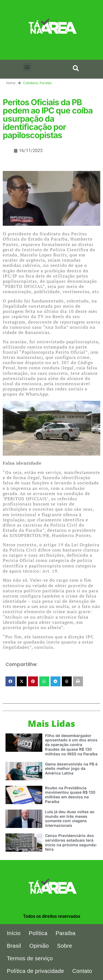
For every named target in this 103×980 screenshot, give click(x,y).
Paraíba (46, 83)
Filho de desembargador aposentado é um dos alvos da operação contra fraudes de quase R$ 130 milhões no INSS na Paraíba (71, 745)
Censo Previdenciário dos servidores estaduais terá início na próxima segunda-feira (71, 842)
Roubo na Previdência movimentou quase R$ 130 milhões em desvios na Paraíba (70, 795)
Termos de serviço (30, 958)
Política (38, 933)
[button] (27, 67)
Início (14, 933)
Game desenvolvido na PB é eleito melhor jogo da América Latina (71, 769)
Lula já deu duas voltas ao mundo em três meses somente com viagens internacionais (70, 818)
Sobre (65, 946)
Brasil (14, 946)
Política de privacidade (35, 971)
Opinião (39, 946)
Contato (82, 971)
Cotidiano (30, 83)
